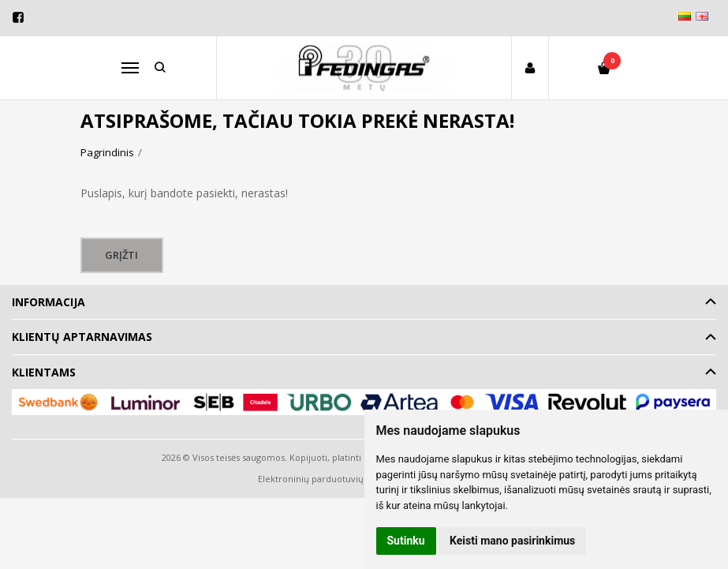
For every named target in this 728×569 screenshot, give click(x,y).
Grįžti (122, 255)
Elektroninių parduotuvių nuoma (327, 479)
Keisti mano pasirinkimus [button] (512, 541)
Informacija (49, 302)
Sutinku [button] (406, 541)
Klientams (44, 372)
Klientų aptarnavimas (82, 337)
